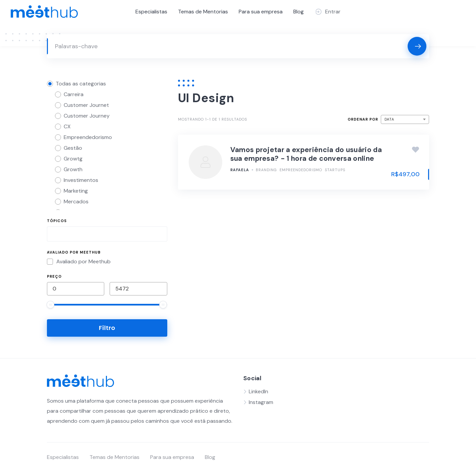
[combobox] (107, 234)
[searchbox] (55, 235)
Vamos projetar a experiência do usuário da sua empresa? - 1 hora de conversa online (306, 154)
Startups (335, 170)
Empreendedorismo (301, 170)
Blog (299, 12)
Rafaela (240, 170)
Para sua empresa (261, 12)
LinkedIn (258, 391)
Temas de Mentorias (203, 12)
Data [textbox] (389, 119)
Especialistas (151, 12)
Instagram (261, 402)
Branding (266, 170)
